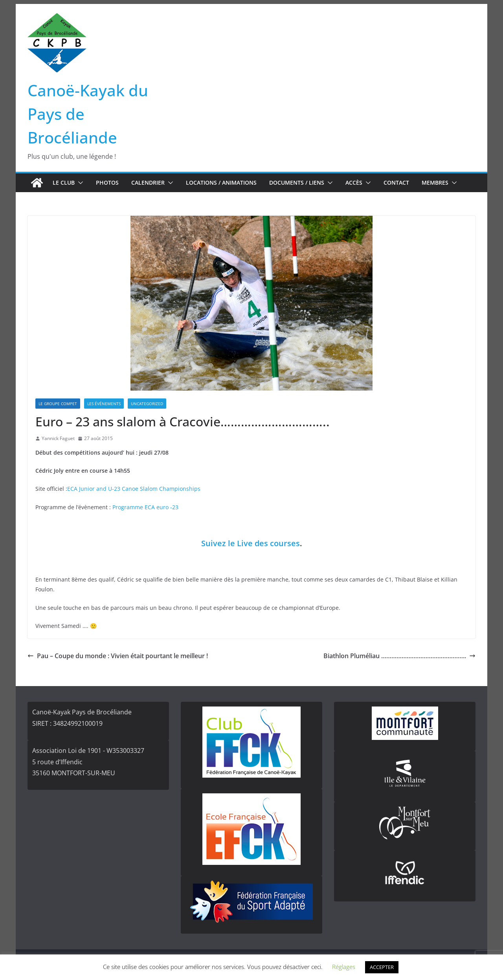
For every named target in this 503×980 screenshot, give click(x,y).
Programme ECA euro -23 (145, 507)
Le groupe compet (58, 404)
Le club (64, 183)
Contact (396, 183)
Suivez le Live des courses (251, 543)
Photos (107, 183)
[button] (79, 183)
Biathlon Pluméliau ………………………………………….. (399, 656)
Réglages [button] (344, 967)
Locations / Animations (221, 183)
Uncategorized (147, 404)
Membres (435, 183)
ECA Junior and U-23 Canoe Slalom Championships (134, 489)
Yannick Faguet (58, 438)
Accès (354, 183)
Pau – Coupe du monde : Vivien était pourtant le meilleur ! (118, 656)
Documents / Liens (297, 183)
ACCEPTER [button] (382, 967)
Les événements (104, 404)
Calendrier (148, 183)
